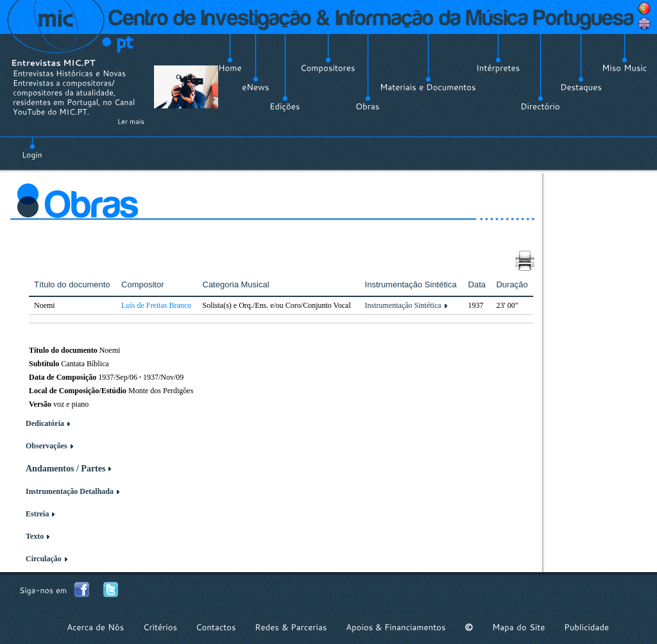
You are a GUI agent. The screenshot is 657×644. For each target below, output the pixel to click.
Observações (47, 446)
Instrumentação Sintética (403, 305)
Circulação (44, 559)
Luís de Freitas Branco (156, 305)
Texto (35, 536)
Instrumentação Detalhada (70, 491)
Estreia (37, 514)
